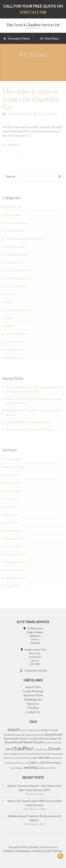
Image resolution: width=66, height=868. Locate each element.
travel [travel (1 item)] (12, 768)
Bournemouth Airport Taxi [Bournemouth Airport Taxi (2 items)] (48, 738)
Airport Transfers (16, 223)
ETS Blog (33, 708)
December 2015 (16, 554)
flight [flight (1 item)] (61, 754)
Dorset (10, 294)
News (9, 318)
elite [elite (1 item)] (19, 754)
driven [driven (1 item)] (6, 754)
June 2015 (12, 586)
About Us (33, 704)
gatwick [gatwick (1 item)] (7, 758)
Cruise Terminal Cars (19, 270)
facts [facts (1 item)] (50, 754)
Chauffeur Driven (17, 255)
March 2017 (13, 483)
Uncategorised (15, 350)
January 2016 (14, 546)
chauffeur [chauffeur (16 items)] (23, 748)
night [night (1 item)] (53, 758)
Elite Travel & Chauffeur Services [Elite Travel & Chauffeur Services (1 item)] (34, 754)
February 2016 (15, 538)
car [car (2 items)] (60, 742)
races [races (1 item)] (22, 763)
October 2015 (15, 570)
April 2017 (12, 475)
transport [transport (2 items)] (56, 763)
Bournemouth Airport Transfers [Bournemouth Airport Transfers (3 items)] (25, 742)
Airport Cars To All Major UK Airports (30, 429)
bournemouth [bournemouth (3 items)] (54, 735)
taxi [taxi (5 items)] (33, 762)
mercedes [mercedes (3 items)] (44, 758)
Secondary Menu (17, 38)
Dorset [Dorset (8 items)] (54, 749)
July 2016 (12, 499)
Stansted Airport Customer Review (28, 422)
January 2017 (14, 491)
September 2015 (16, 578)
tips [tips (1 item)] (38, 763)
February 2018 (15, 467)
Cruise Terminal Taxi (18, 278)
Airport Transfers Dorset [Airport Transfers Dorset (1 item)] (30, 730)
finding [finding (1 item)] (55, 754)
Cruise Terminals (16, 286)
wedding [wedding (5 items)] (31, 767)
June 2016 (12, 507)
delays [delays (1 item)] (45, 749)
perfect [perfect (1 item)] (59, 758)
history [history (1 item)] (18, 758)
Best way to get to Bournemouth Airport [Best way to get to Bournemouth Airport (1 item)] (29, 735)
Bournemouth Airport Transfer (25, 239)
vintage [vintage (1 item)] (18, 768)
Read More (13, 144)
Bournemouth (14, 231)
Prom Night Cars (16, 334)
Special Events (14, 342)
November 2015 (16, 562)
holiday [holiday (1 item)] (24, 758)
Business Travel (15, 247)
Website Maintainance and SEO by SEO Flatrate (33, 851)
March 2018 (13, 459)
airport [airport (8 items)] (14, 729)
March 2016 (13, 531)
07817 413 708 (33, 12)
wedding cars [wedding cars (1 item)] (43, 768)
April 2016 (12, 523)
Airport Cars (13, 207)
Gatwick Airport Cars (19, 310)
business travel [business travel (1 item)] (51, 743)
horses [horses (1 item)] (30, 758)
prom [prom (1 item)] (17, 763)
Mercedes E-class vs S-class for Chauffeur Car (31, 99)
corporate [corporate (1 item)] (38, 749)
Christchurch (14, 262)
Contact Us (33, 712)
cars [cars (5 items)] (9, 749)
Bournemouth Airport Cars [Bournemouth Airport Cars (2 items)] (19, 738)
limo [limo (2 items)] (35, 758)
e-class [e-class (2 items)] (13, 754)
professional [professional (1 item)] (10, 763)
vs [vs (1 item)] (23, 768)
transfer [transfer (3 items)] (45, 763)
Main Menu (50, 38)
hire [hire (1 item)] (13, 758)
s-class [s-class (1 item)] (27, 763)
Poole (9, 326)
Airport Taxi (13, 215)
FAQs (9, 302)
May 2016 (12, 515)
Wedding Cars (14, 358)
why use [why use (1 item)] (53, 768)
